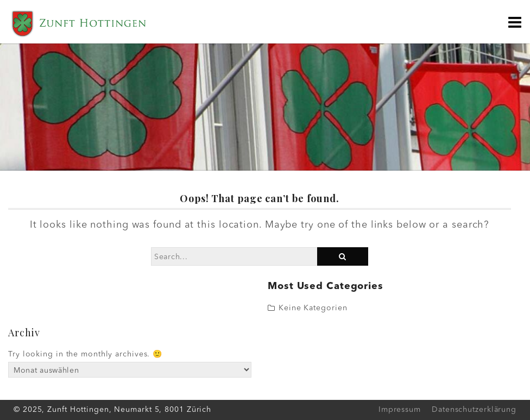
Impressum (400, 410)
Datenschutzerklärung (474, 410)
